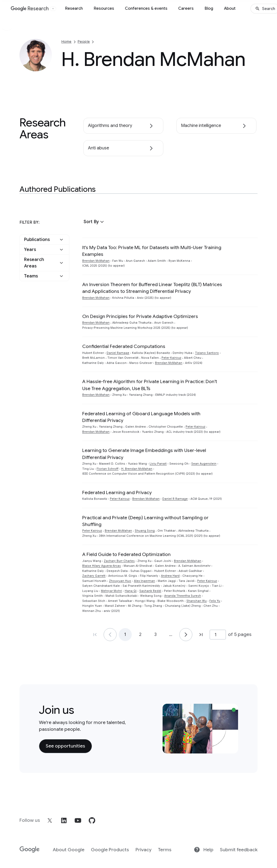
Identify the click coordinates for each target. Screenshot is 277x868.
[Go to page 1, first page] (95, 635)
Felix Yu (215, 601)
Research (74, 8)
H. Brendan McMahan (137, 469)
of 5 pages (240, 634)
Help (204, 850)
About (230, 8)
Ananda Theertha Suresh (183, 596)
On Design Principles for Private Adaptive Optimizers (140, 316)
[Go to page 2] (186, 635)
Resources (104, 8)
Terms (165, 850)
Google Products (110, 850)
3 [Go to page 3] (155, 635)
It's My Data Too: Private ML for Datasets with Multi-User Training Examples (152, 251)
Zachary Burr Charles (119, 561)
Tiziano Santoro (207, 353)
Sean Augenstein (204, 464)
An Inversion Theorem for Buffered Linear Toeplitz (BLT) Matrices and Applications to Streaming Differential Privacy (152, 288)
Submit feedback (239, 850)
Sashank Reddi (150, 591)
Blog (209, 8)
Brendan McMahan (96, 261)
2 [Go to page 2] (140, 635)
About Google (69, 850)
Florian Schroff (108, 469)
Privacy (144, 850)
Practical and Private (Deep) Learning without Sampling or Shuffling (145, 521)
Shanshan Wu (197, 601)
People (84, 41)
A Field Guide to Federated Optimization (126, 554)
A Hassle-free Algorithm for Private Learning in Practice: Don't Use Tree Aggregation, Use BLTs (150, 385)
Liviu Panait (158, 464)
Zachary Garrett (94, 576)
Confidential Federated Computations (124, 346)
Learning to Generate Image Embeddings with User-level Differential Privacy (144, 454)
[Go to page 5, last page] (201, 635)
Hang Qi (131, 591)
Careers (186, 8)
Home (67, 41)
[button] (94, 222)
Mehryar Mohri (111, 591)
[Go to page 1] (110, 635)
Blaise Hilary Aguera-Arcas (102, 566)
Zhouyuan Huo (120, 581)
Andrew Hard (170, 576)
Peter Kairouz (171, 358)
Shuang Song (145, 531)
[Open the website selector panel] (53, 9)
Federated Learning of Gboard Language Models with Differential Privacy (141, 417)
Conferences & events (146, 8)
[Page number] (218, 635)
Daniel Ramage (118, 353)
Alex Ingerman (144, 581)
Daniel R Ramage (175, 499)
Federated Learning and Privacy (117, 492)
